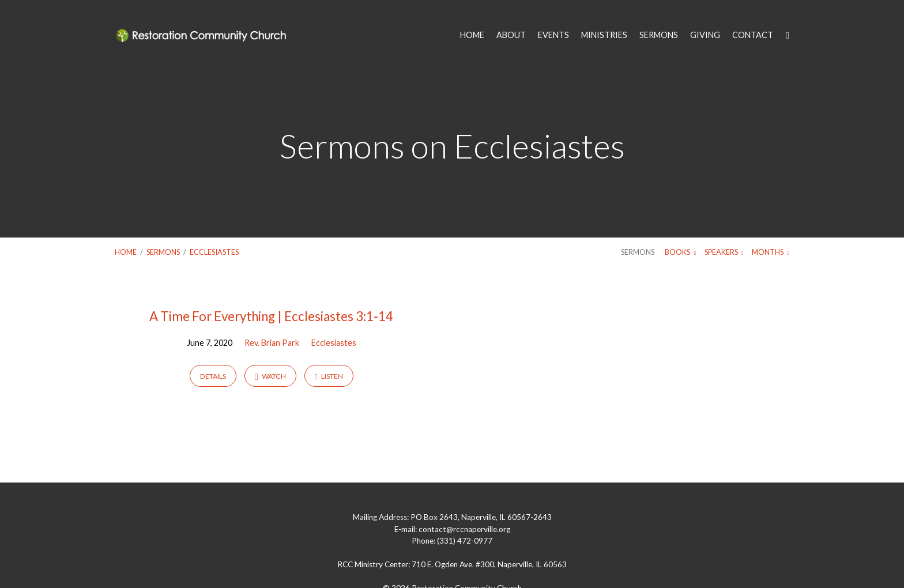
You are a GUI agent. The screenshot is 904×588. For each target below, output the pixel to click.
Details (213, 376)
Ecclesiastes (214, 252)
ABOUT (511, 35)
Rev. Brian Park (272, 343)
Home (126, 252)
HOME (472, 35)
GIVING (705, 35)
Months (771, 252)
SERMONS (659, 35)
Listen (329, 376)
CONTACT (753, 35)
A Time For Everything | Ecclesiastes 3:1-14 (271, 316)
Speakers (724, 252)
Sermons (163, 252)
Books (680, 252)
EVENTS (553, 35)
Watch (270, 377)
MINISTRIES (604, 35)
